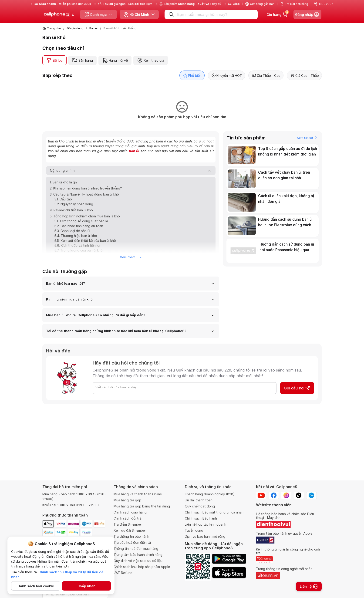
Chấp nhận (86, 586)
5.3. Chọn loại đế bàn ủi (72, 231)
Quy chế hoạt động (200, 506)
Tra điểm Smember (128, 524)
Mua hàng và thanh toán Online (138, 494)
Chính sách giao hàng (130, 512)
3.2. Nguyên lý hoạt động (74, 204)
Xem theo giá (151, 60)
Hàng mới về (115, 60)
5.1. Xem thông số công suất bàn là (81, 221)
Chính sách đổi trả (128, 518)
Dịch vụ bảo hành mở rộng (205, 536)
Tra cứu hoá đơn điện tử (132, 542)
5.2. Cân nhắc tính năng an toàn (79, 226)
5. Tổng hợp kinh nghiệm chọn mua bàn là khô (85, 216)
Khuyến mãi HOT (226, 75)
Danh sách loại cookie (36, 586)
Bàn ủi (93, 28)
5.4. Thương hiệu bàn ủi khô (76, 236)
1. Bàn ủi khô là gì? (64, 182)
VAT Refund (123, 573)
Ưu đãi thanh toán (199, 500)
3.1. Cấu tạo (63, 199)
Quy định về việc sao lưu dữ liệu (138, 561)
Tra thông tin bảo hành (131, 536)
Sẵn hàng (82, 60)
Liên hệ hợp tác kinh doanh (206, 524)
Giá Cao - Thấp (304, 75)
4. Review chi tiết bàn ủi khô (71, 210)
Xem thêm (131, 257)
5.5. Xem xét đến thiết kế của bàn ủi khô (85, 241)
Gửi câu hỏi (297, 388)
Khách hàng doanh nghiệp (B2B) (210, 494)
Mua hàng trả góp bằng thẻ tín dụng (142, 506)
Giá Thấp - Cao (266, 75)
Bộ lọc (54, 60)
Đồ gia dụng (75, 28)
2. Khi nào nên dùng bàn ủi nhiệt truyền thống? (86, 188)
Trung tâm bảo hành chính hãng (138, 555)
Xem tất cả (307, 138)
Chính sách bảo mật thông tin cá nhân (214, 512)
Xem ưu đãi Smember (130, 530)
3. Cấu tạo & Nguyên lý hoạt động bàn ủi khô (84, 194)
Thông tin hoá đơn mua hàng (136, 549)
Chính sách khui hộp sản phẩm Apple (142, 567)
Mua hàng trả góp (127, 500)
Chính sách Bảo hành (201, 518)
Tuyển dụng (194, 530)
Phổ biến (192, 75)
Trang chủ (54, 28)
